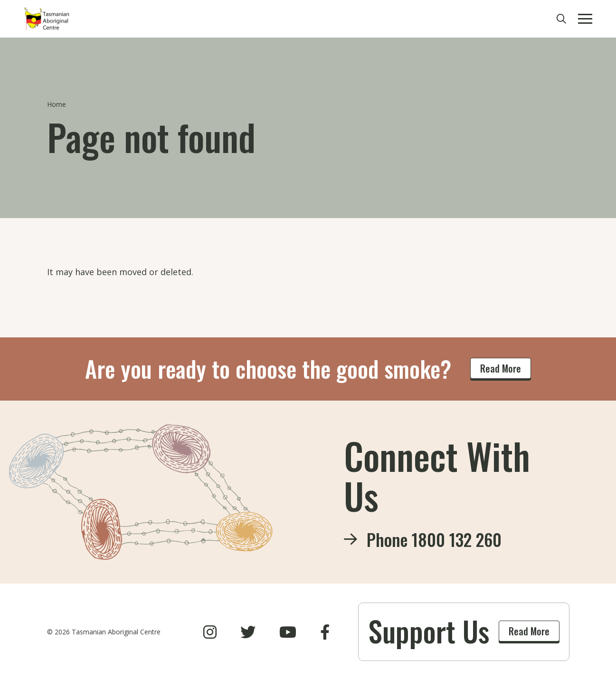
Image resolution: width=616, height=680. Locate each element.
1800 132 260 (457, 539)
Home (57, 104)
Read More (501, 368)
